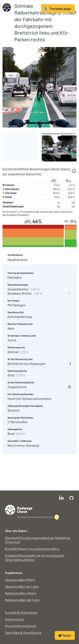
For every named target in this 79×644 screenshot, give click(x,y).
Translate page (58, 8)
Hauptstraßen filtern (20, 580)
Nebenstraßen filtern (21, 593)
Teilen (65, 635)
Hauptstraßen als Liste (22, 586)
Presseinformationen (21, 626)
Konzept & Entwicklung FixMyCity (38, 517)
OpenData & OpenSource (23, 633)
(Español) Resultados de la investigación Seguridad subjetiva (35, 557)
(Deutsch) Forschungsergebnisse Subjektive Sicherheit (38, 540)
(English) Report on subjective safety (32, 549)
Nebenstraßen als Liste (22, 600)
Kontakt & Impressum (21, 612)
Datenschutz (14, 619)
